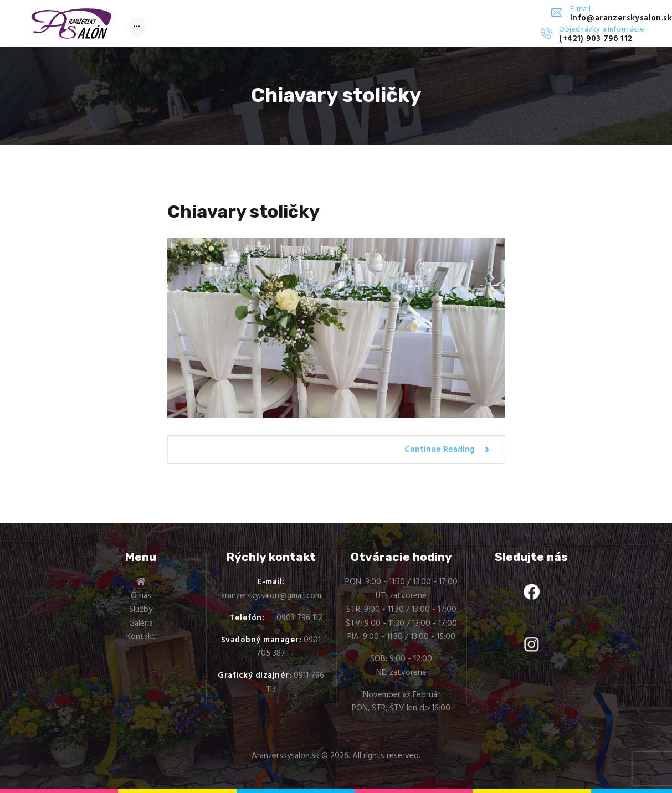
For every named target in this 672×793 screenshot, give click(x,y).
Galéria (141, 624)
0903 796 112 (299, 618)
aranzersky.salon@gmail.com (271, 596)
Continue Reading (440, 450)
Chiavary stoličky (243, 212)
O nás (141, 596)
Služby (141, 610)
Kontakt (141, 637)
